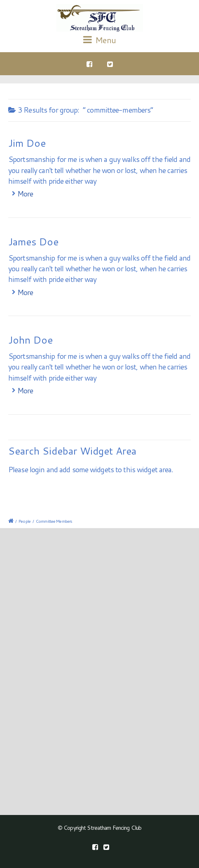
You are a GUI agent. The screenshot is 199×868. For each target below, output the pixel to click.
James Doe (33, 242)
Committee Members (54, 521)
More (25, 194)
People (25, 521)
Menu (99, 40)
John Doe (30, 340)
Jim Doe (27, 143)
